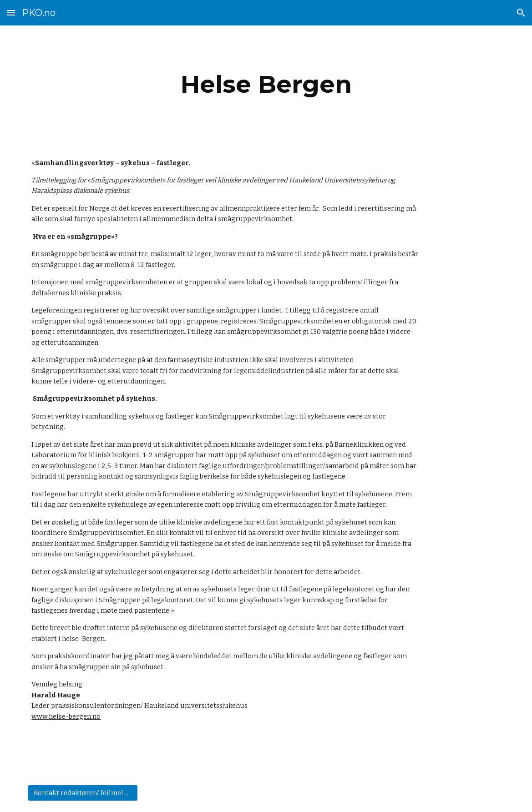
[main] (266, 84)
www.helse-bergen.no (66, 716)
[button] (11, 13)
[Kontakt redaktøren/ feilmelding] (83, 793)
